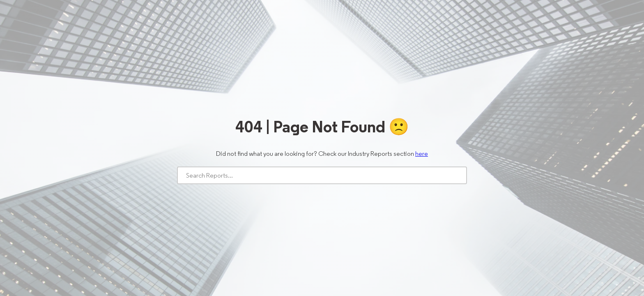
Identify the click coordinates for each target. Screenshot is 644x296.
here (422, 154)
